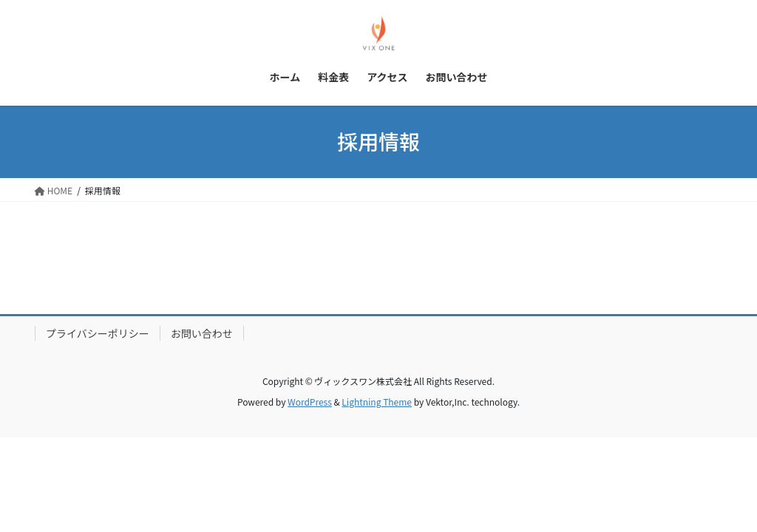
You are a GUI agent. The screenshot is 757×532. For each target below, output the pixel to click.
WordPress (310, 402)
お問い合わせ (202, 333)
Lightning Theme (377, 402)
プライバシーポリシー (98, 333)
